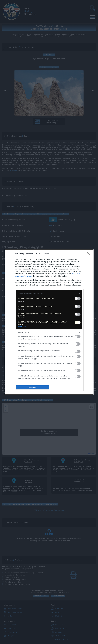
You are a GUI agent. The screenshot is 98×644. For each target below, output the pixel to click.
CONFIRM (32, 387)
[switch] (78, 298)
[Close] (89, 254)
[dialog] (49, 322)
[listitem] (49, 293)
